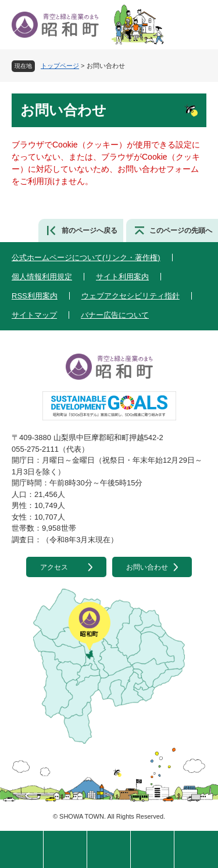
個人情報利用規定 (42, 277)
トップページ (60, 66)
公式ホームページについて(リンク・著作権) (86, 257)
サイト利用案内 (122, 277)
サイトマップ (34, 315)
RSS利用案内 (35, 296)
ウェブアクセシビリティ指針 (131, 296)
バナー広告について (115, 315)
